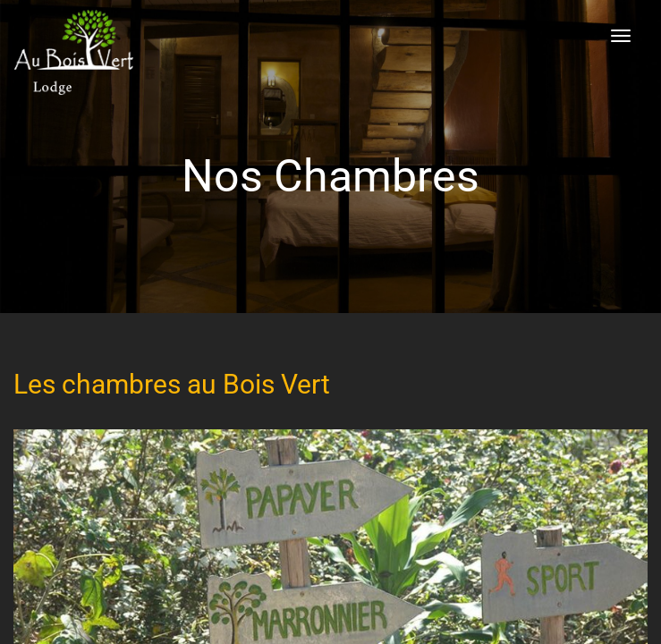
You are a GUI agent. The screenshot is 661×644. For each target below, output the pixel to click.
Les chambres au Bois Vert (172, 384)
